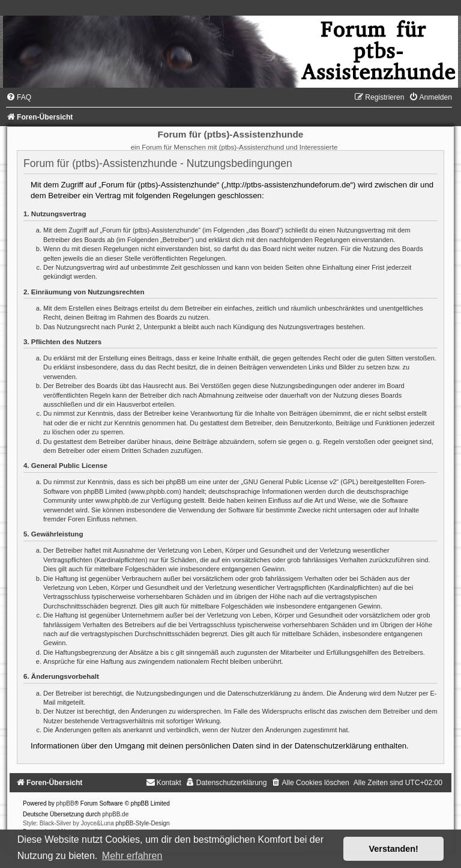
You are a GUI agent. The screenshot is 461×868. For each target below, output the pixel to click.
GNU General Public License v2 (290, 482)
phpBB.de (115, 814)
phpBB (65, 803)
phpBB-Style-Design (143, 823)
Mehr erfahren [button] (132, 856)
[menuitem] (19, 97)
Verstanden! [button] (394, 849)
